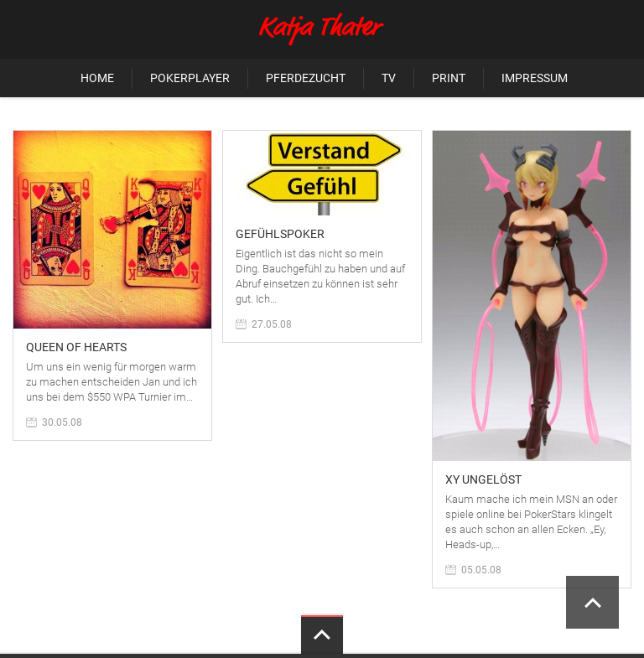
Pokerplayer (190, 78)
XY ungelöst (483, 479)
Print (449, 78)
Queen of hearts (76, 347)
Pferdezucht (306, 78)
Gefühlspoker (280, 234)
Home (97, 78)
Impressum (535, 78)
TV (389, 78)
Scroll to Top (592, 602)
